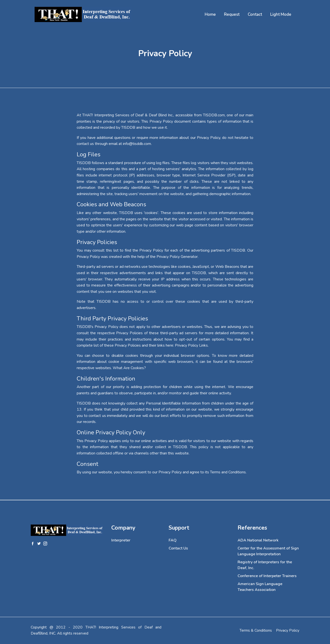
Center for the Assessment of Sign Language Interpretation (268, 551)
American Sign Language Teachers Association (260, 587)
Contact (255, 14)
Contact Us (178, 548)
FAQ (173, 540)
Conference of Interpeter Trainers (267, 576)
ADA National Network (258, 540)
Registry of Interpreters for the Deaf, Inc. (265, 565)
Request (232, 14)
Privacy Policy (288, 630)
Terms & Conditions (256, 630)
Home (210, 14)
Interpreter (121, 540)
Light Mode (281, 14)
